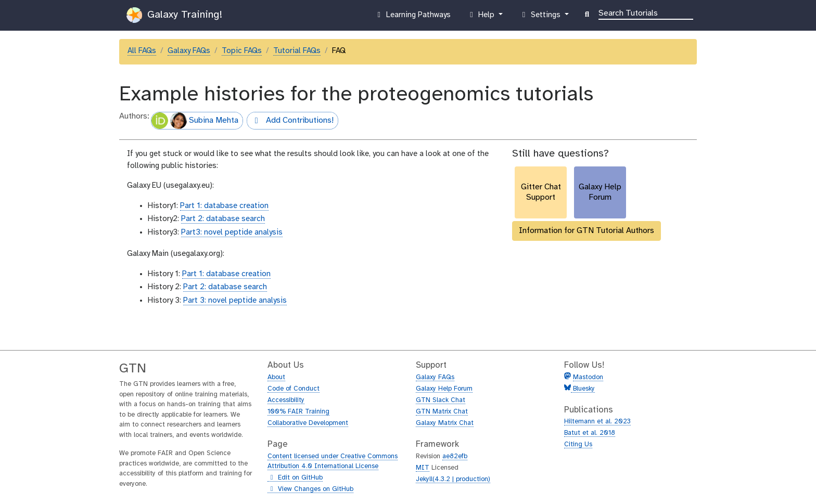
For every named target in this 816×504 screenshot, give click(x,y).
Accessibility (286, 400)
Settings (541, 17)
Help (482, 17)
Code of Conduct (294, 389)
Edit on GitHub (295, 478)
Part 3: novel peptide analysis (235, 301)
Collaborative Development (308, 423)
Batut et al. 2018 (590, 433)
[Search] (646, 12)
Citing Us (578, 444)
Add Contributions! (290, 122)
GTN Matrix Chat (442, 412)
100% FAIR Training (298, 412)
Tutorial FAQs (297, 51)
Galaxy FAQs (189, 51)
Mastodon (588, 377)
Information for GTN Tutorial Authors (586, 231)
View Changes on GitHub (310, 489)
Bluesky (583, 389)
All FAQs (142, 51)
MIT (423, 468)
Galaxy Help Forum (444, 389)
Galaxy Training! (174, 15)
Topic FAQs (242, 51)
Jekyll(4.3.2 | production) (453, 479)
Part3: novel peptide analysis (232, 232)
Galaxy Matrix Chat (445, 423)
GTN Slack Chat (441, 400)
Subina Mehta (195, 121)
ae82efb (455, 456)
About (276, 377)
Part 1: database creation (224, 206)
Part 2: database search (223, 219)
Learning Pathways (412, 17)
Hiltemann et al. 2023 (597, 422)
